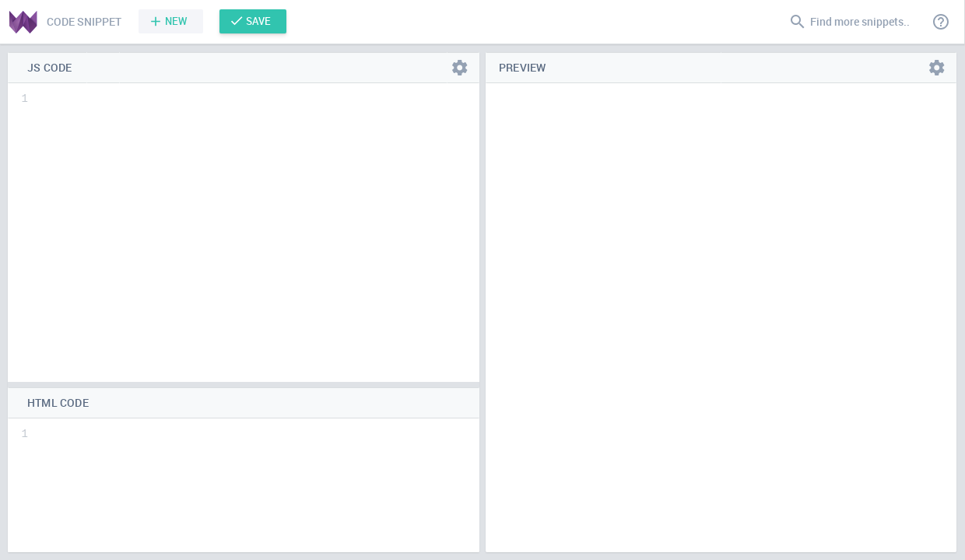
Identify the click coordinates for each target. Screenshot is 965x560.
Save (258, 21)
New (176, 21)
